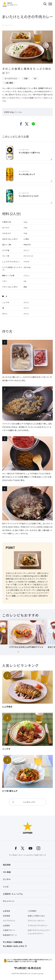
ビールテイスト (11, 78)
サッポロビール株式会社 (13, 942)
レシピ (6, 887)
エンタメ (7, 879)
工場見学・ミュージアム (13, 894)
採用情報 (6, 916)
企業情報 (6, 911)
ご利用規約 (32, 911)
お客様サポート (9, 930)
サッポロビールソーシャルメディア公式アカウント (28, 855)
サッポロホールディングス (13, 946)
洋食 (26, 78)
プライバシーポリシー (36, 921)
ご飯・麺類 (9, 83)
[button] (18, 652)
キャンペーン (9, 901)
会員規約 (6, 925)
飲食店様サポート (10, 935)
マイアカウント (9, 921)
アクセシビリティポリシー (38, 925)
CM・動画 (7, 872)
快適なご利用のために (36, 916)
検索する (45, 4)
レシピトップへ (29, 802)
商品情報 (7, 865)
